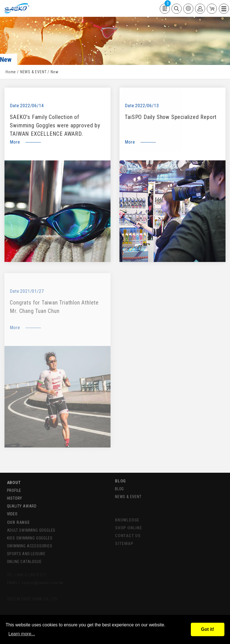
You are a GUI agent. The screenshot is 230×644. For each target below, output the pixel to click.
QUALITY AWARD (22, 502)
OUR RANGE (18, 517)
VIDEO (12, 510)
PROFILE (14, 486)
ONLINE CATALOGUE (24, 557)
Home (11, 72)
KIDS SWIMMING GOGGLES (30, 533)
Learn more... (22, 634)
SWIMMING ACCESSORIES (30, 541)
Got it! (207, 629)
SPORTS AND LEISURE (26, 549)
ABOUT (14, 478)
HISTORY (15, 494)
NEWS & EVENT (33, 72)
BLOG (120, 476)
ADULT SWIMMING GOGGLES (31, 525)
